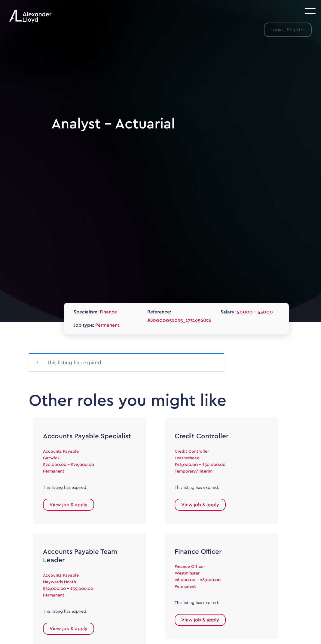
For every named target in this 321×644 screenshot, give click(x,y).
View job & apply (69, 505)
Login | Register (288, 30)
